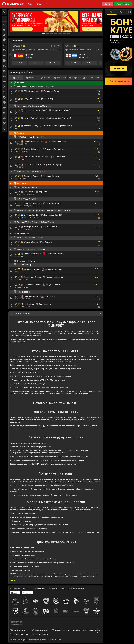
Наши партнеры (40, 588)
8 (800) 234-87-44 (19, 634)
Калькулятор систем (76, 588)
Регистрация (123, 4)
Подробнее (119, 68)
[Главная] (13, 4)
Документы (54, 588)
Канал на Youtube (60, 630)
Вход (107, 4)
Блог (63, 588)
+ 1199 (58, 46)
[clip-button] (11, 93)
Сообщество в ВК (40, 634)
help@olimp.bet (18, 630)
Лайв (30, 4)
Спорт (40, 4)
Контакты (27, 588)
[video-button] (99, 194)
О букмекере (15, 588)
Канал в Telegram (40, 630)
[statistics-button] (54, 46)
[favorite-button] (52, 46)
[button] (4, 19)
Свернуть (14, 580)
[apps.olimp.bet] (15, 593)
